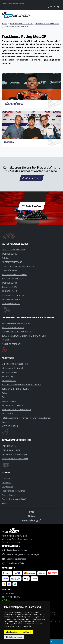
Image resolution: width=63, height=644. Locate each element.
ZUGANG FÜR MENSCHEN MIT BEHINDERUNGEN (24, 336)
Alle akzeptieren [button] (12, 632)
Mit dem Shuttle (9, 380)
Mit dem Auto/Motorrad (12, 368)
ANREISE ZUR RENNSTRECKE (15, 364)
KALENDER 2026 (9, 254)
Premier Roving (8, 495)
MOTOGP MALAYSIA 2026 (21, 23)
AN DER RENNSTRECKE (12, 405)
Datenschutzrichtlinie (11, 542)
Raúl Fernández (14, 104)
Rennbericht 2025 (9, 287)
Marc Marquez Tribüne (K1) (13, 491)
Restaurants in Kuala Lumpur (14, 454)
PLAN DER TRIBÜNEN (12, 344)
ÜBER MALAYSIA (9, 446)
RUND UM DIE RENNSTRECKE (15, 389)
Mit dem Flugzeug (10, 372)
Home (4, 23)
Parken (4, 393)
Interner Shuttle (9, 401)
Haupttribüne (7, 487)
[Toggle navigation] (58, 15)
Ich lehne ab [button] (27, 632)
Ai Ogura (9, 142)
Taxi (3, 397)
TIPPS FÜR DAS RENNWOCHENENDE (18, 266)
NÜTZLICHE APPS (10, 426)
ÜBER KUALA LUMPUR (12, 450)
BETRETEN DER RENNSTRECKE (16, 323)
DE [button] (52, 7)
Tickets (32, 516)
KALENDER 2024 (9, 283)
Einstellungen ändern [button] (14, 637)
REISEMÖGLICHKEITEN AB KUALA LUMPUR (21, 385)
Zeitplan (5, 258)
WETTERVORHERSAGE (12, 262)
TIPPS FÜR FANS (9, 270)
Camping (5, 422)
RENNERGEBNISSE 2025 (13, 299)
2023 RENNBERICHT (11, 304)
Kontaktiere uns (31, 178)
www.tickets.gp (32, 520)
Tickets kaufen (32, 206)
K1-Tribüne (6, 482)
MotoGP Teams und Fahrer (47, 23)
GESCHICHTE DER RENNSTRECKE (17, 332)
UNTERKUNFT (8, 414)
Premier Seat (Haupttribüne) (14, 499)
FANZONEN (7, 340)
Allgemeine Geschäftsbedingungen (17, 539)
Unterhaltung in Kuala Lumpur (15, 458)
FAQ (32, 512)
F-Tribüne (6, 478)
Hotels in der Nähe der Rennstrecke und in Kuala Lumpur (26, 418)
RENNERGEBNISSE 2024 (13, 295)
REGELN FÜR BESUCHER (13, 328)
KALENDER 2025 (9, 291)
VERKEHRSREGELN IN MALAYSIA (16, 410)
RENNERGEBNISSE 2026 (13, 279)
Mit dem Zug (7, 376)
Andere (5, 503)
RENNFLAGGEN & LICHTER (14, 275)
